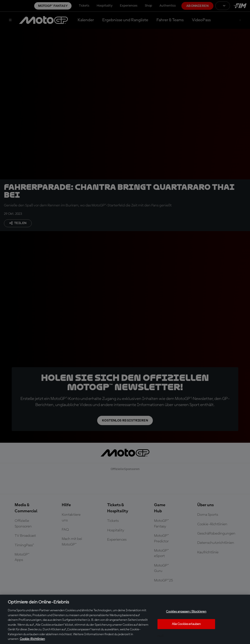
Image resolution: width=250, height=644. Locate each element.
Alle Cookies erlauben (186, 624)
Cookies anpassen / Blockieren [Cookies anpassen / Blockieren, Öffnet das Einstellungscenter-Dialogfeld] (186, 612)
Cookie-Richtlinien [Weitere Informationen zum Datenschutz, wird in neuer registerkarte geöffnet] (32, 639)
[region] (125, 619)
